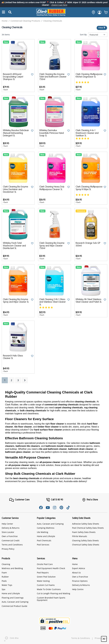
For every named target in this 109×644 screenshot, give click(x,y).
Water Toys (7, 585)
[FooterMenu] (19, 500)
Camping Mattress (46, 528)
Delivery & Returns (11, 528)
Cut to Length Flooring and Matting (54, 593)
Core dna (10, 638)
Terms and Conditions (12, 545)
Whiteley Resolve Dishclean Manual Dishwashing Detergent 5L (16, 133)
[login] (99, 12)
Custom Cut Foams (46, 585)
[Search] (4, 12)
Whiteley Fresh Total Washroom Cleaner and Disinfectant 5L (14, 246)
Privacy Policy (8, 549)
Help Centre (78, 589)
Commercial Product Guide (14, 606)
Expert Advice (79, 568)
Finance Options (80, 581)
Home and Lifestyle (46, 536)
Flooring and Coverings (13, 598)
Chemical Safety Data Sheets (86, 545)
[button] (104, 639)
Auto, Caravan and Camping (50, 524)
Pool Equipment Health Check (51, 568)
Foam (4, 573)
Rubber (5, 577)
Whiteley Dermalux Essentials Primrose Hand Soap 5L (52, 133)
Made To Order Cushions (49, 589)
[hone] (93, 12)
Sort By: (84, 35)
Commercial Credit (11, 540)
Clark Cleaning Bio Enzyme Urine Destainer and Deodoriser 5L (16, 189)
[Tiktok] (68, 508)
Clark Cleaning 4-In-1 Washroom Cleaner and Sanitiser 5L (87, 133)
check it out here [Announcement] (59, 5)
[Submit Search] (10, 12)
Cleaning (6, 564)
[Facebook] (41, 508)
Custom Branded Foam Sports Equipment (51, 599)
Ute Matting (43, 532)
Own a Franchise (10, 536)
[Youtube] (48, 508)
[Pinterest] (61, 508)
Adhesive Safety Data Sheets (86, 524)
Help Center (7, 524)
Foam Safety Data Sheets (84, 532)
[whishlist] (106, 12)
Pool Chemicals (44, 540)
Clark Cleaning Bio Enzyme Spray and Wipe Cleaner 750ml (52, 246)
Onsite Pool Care (45, 564)
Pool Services (43, 545)
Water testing (43, 581)
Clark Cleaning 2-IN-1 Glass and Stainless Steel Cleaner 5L (53, 302)
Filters (102, 28)
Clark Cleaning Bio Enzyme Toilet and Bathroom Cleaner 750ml (53, 77)
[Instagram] (54, 508)
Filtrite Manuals (80, 536)
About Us (76, 573)
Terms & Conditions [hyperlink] (81, 638)
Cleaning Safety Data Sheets (85, 540)
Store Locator (8, 532)
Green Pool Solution (46, 577)
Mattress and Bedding (12, 568)
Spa (3, 589)
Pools (4, 581)
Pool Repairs (43, 573)
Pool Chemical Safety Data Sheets (88, 528)
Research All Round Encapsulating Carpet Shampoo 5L (13, 77)
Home (75, 564)
